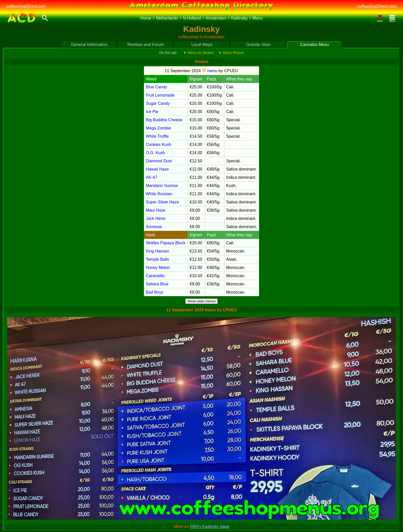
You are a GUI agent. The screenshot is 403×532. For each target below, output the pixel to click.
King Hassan (157, 251)
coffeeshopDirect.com (26, 6)
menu (210, 71)
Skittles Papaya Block (166, 243)
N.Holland (192, 18)
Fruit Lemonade (160, 95)
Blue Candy (156, 87)
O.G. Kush (155, 153)
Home (146, 18)
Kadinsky (239, 18)
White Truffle (157, 136)
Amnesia (154, 227)
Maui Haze (155, 210)
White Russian (159, 194)
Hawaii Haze (157, 169)
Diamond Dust (159, 161)
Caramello (155, 276)
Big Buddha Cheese (164, 120)
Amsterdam (216, 18)
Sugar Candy (158, 103)
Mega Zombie (158, 128)
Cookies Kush (158, 144)
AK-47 (151, 177)
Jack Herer (156, 218)
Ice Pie (152, 112)
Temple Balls (157, 259)
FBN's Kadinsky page (209, 526)
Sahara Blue (157, 284)
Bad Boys (154, 292)
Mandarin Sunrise (162, 186)
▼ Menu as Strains (198, 53)
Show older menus (201, 301)
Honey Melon (158, 268)
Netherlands (167, 18)
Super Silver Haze (162, 202)
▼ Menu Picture (231, 53)
